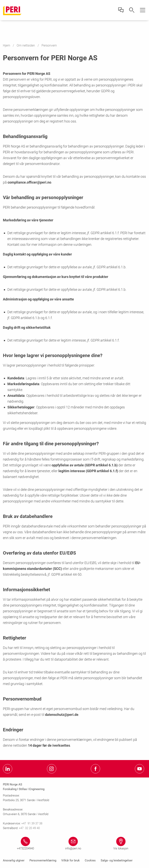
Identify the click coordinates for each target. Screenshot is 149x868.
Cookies (90, 860)
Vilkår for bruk (71, 860)
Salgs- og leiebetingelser (117, 860)
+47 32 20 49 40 (29, 828)
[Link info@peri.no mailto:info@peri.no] (73, 844)
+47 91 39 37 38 (32, 823)
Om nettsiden (26, 45)
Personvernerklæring (43, 860)
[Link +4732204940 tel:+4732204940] (25, 844)
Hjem (7, 45)
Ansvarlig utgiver (14, 860)
